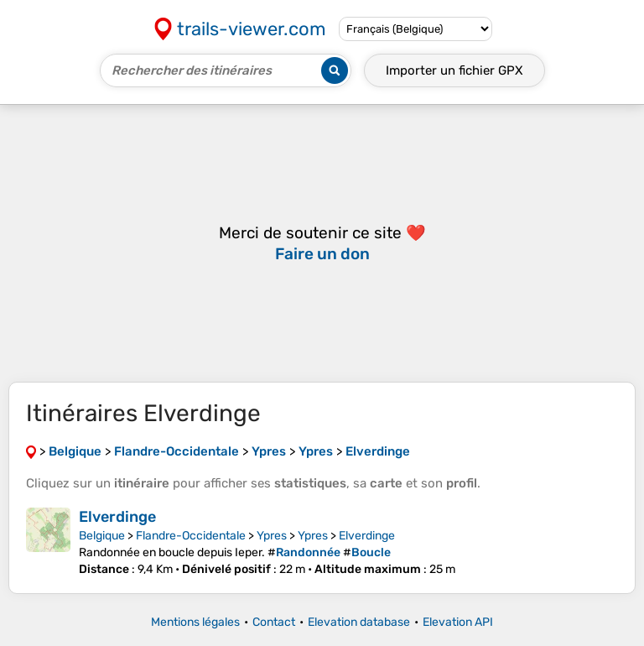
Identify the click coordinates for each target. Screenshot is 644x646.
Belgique (102, 536)
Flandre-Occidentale (191, 536)
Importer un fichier (454, 70)
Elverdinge (117, 517)
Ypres (272, 536)
